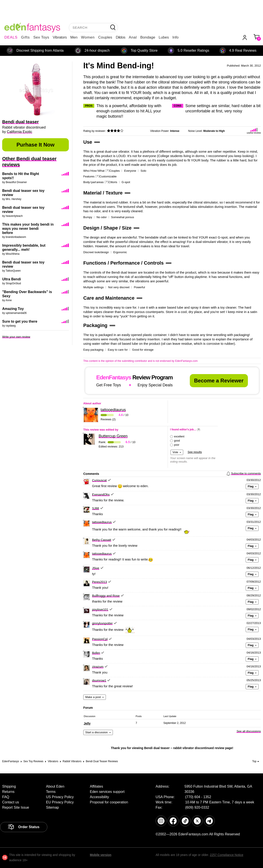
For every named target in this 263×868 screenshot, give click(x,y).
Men (74, 37)
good (177, 441)
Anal (133, 37)
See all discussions (249, 731)
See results (195, 452)
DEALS (11, 37)
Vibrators (60, 37)
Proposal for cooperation (109, 802)
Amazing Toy (13, 309)
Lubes (164, 37)
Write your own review (16, 337)
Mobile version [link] (101, 855)
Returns (8, 792)
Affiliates (96, 786)
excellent (179, 437)
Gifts (25, 37)
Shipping (9, 786)
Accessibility (99, 797)
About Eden (55, 786)
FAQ (6, 797)
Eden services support (107, 792)
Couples (105, 37)
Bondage (148, 37)
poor (177, 445)
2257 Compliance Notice (227, 855)
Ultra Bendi (12, 279)
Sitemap (52, 807)
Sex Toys (41, 37)
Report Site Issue (16, 807)
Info (175, 37)
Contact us (11, 802)
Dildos (120, 37)
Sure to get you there (20, 321)
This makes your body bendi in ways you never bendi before (28, 229)
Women (88, 37)
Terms (51, 792)
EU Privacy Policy (60, 802)
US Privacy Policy (60, 797)
